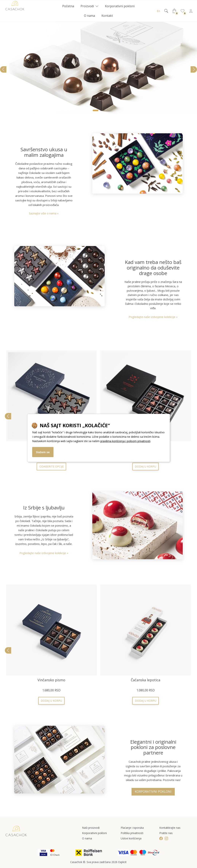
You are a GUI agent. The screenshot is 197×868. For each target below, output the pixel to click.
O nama (89, 16)
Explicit (122, 862)
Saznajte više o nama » (44, 213)
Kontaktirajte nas (170, 828)
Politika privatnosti (132, 833)
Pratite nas (166, 833)
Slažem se (43, 452)
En (158, 11)
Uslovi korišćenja (131, 838)
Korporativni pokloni (120, 6)
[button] (96, 110)
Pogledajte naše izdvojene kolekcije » (153, 317)
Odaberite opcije (51, 701)
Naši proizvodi (91, 828)
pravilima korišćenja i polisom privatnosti (125, 441)
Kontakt (107, 16)
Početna (68, 6)
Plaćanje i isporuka (132, 828)
